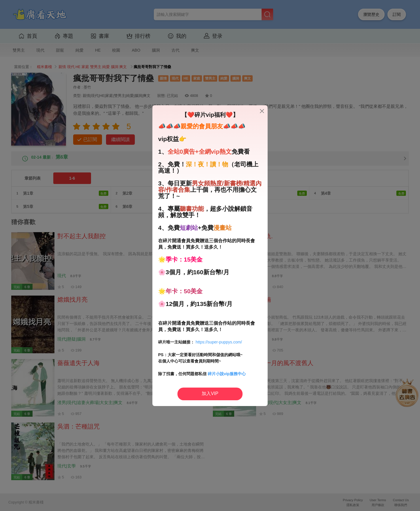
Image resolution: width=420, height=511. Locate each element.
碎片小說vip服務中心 (227, 374)
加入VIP (210, 393)
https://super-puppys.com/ (219, 342)
